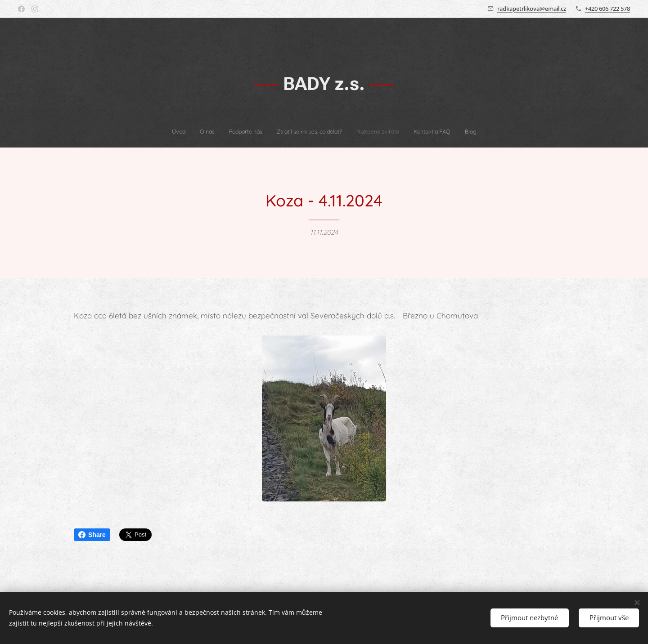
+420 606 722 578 (607, 9)
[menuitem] (284, 132)
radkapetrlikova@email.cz (532, 9)
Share (92, 535)
